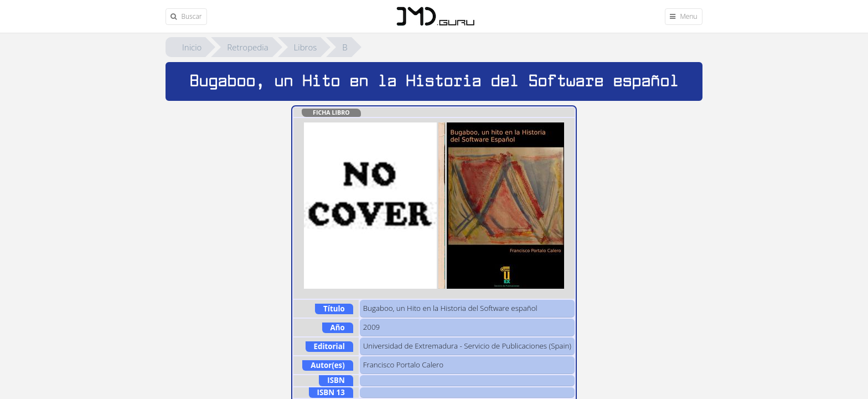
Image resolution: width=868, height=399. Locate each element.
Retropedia (247, 47)
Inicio (192, 47)
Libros (306, 47)
